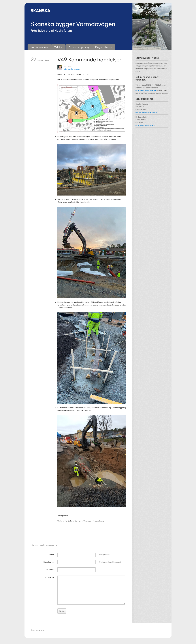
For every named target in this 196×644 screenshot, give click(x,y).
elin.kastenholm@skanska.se (146, 91)
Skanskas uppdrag (79, 47)
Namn (52, 555)
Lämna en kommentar (72, 69)
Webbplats (50, 569)
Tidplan (58, 47)
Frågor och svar (104, 47)
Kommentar (50, 577)
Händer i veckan (39, 47)
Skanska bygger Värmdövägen (73, 24)
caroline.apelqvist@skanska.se (146, 112)
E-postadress (49, 562)
